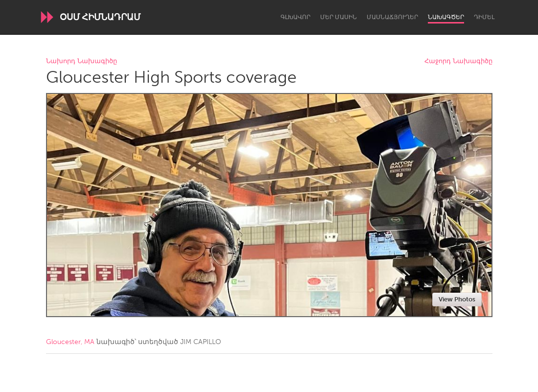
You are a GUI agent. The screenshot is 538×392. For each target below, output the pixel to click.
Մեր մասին (339, 17)
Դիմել (484, 17)
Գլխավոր (295, 17)
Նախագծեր (446, 17)
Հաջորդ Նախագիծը (458, 61)
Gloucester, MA (70, 342)
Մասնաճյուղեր (392, 17)
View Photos (457, 299)
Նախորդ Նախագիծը (82, 61)
